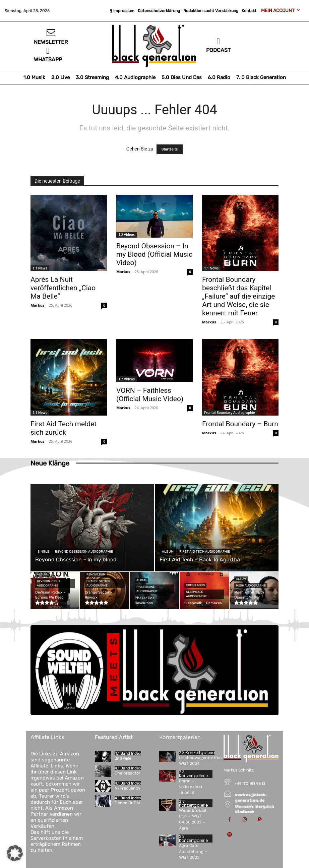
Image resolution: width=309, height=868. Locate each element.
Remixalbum (96, 574)
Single (43, 552)
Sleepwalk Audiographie (197, 594)
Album (168, 552)
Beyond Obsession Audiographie (84, 552)
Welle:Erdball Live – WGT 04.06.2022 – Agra (196, 814)
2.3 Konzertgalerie (197, 753)
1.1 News (40, 268)
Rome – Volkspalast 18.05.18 (190, 786)
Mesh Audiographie (251, 585)
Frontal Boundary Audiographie (230, 413)
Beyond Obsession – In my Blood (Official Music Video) (154, 254)
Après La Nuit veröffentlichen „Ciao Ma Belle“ (63, 288)
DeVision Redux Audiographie (49, 583)
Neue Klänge (50, 463)
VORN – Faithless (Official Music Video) (150, 395)
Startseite (170, 149)
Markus (38, 305)
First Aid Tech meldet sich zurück (64, 428)
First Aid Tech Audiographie (205, 552)
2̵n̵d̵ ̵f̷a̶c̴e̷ (123, 758)
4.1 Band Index (128, 753)
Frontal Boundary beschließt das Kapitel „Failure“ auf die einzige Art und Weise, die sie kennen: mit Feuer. (238, 296)
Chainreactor (127, 773)
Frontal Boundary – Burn (240, 424)
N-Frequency (127, 788)
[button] (15, 853)
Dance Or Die (127, 803)
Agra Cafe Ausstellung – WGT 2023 (192, 842)
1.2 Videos (127, 235)
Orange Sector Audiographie (98, 583)
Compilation (195, 585)
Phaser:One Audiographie (147, 589)
